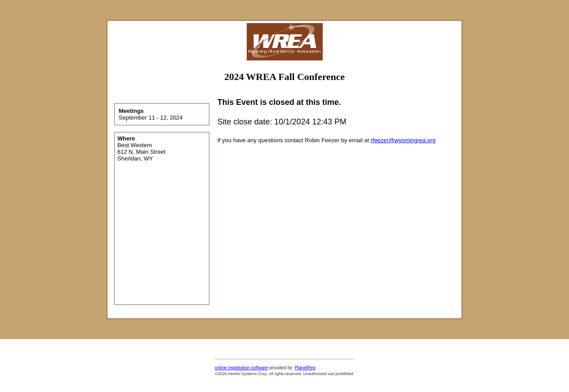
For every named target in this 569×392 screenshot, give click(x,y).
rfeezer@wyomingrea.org (403, 140)
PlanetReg (305, 368)
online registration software (241, 368)
